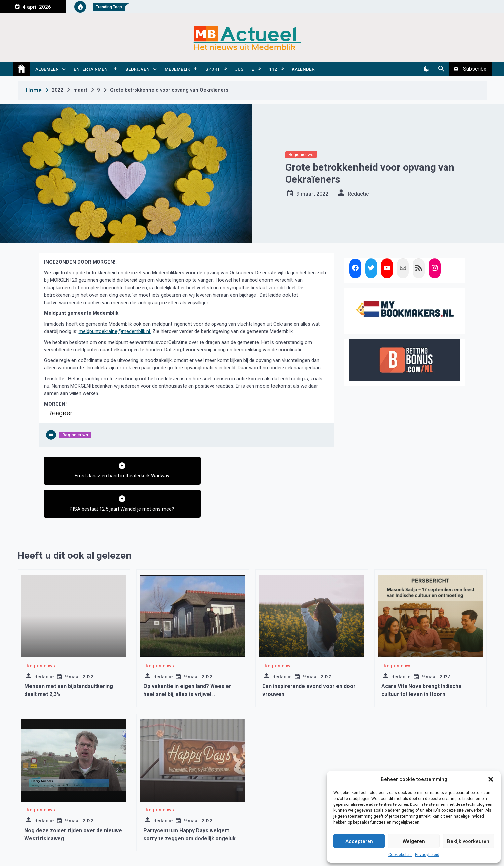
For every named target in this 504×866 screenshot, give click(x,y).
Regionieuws (301, 155)
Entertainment (92, 69)
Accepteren (359, 841)
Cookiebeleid (400, 855)
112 (273, 69)
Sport (213, 69)
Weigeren (414, 841)
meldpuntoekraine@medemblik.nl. (115, 331)
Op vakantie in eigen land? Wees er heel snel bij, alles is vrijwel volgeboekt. (187, 661)
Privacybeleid (427, 855)
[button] (491, 779)
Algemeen (47, 69)
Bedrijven (137, 69)
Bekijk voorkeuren (468, 841)
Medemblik (177, 69)
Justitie (245, 69)
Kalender (303, 69)
